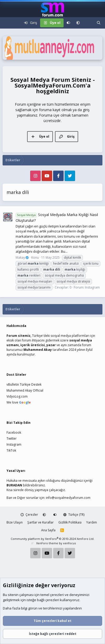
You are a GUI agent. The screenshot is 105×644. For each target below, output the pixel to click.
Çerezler (29, 515)
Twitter (12, 438)
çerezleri (57, 595)
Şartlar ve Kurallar (41, 522)
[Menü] (7, 23)
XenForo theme (47, 543)
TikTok (11, 450)
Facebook (14, 432)
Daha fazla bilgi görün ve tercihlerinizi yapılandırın (42, 608)
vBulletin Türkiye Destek (24, 384)
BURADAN (14, 485)
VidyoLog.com (17, 396)
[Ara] (99, 23)
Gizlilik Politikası (70, 522)
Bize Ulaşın (15, 522)
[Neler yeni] (88, 23)
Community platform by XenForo (52, 539)
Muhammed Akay (38, 350)
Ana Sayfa (48, 530)
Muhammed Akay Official (25, 390)
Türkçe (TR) (74, 515)
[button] (78, 23)
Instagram (92, 287)
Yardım (92, 522)
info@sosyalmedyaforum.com (68, 498)
